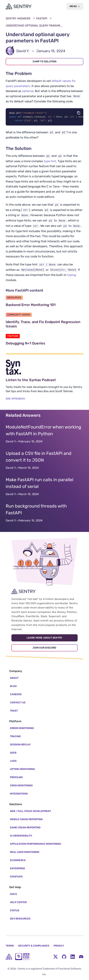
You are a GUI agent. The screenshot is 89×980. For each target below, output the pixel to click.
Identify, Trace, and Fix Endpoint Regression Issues (43, 325)
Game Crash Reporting (25, 828)
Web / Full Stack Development (30, 811)
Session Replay (20, 745)
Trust (14, 711)
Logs (13, 761)
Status (15, 910)
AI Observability (21, 836)
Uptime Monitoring (22, 769)
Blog (13, 686)
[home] (9, 957)
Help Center (18, 902)
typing (72, 275)
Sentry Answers (18, 18)
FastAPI (42, 18)
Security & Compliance (34, 946)
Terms (10, 946)
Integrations (19, 794)
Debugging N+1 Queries (42, 344)
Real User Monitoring (25, 852)
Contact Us (18, 703)
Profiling (16, 777)
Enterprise (18, 868)
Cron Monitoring (21, 786)
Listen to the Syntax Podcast (44, 380)
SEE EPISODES (15, 399)
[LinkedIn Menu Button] (73, 957)
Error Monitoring (22, 728)
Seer (13, 753)
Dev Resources (20, 919)
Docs (13, 894)
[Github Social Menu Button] (64, 957)
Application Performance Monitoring (36, 844)
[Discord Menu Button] (81, 957)
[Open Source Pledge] (22, 957)
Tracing (15, 736)
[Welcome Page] (19, 6)
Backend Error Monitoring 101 (44, 305)
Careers (16, 694)
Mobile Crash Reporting (26, 819)
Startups (16, 877)
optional (28, 91)
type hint (50, 161)
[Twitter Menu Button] (56, 957)
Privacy (59, 946)
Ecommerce (18, 860)
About (14, 678)
